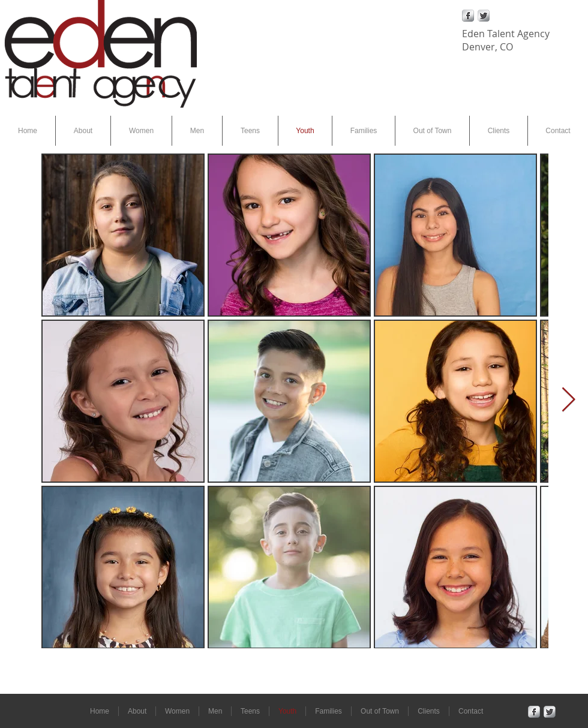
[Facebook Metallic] (468, 16)
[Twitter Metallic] (484, 16)
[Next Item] (568, 401)
